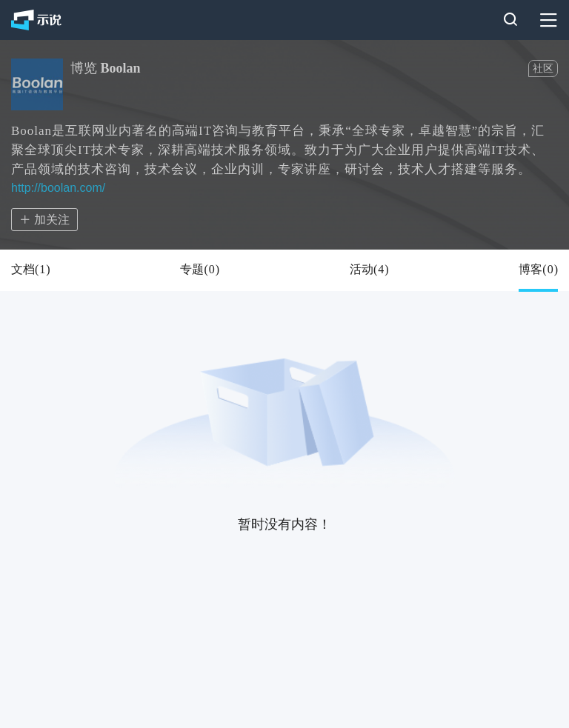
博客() (538, 270)
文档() (31, 270)
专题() (200, 270)
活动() (369, 270)
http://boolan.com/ (58, 188)
